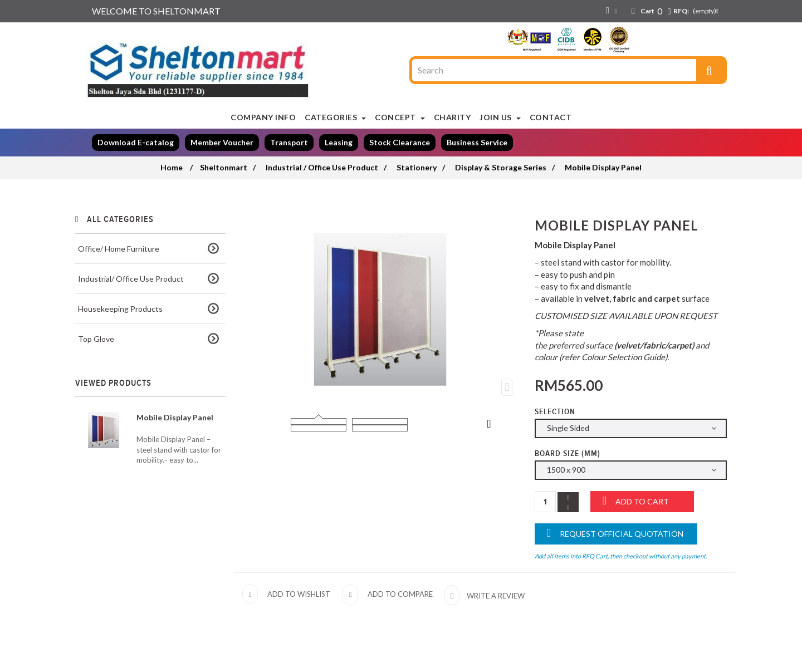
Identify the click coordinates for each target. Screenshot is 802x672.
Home (172, 167)
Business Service (477, 142)
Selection (556, 412)
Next (489, 423)
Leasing (339, 142)
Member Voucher (222, 142)
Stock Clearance (400, 142)
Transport (289, 142)
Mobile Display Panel (175, 417)
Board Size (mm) (569, 453)
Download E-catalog (136, 142)
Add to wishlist (299, 594)
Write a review (495, 596)
